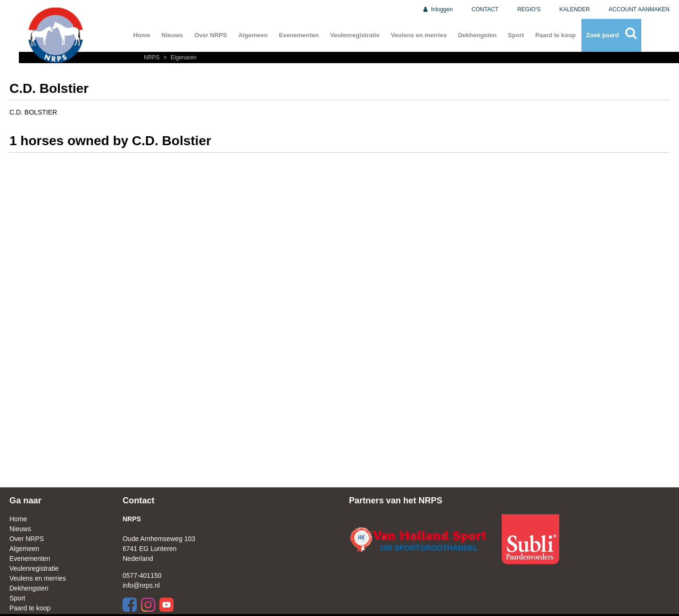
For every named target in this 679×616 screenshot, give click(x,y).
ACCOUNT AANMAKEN (639, 9)
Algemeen (253, 35)
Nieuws (173, 35)
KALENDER (575, 9)
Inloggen (437, 9)
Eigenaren (179, 57)
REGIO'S (529, 9)
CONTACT (485, 9)
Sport (516, 35)
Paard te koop (555, 35)
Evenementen (299, 35)
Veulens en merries (419, 35)
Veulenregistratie (355, 35)
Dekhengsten (477, 35)
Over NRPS (211, 35)
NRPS (153, 57)
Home (141, 35)
